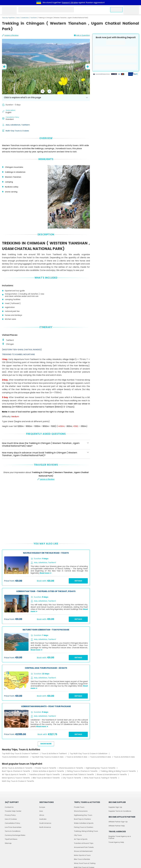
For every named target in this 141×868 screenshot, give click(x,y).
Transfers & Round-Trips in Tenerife (45, 774)
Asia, (8, 125)
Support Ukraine (70, 3)
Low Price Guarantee (13, 827)
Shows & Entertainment (83, 851)
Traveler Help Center (13, 811)
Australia (43, 819)
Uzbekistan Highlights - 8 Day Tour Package (46, 706)
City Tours (78, 835)
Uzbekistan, (16, 125)
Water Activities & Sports (84, 823)
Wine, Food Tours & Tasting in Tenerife (101, 778)
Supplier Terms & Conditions (120, 811)
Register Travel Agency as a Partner (120, 837)
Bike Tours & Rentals (82, 859)
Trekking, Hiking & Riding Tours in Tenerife (118, 771)
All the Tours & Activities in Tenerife (17, 768)
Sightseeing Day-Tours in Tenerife (101, 768)
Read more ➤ (46, 573)
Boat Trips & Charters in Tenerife (16, 771)
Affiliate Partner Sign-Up (118, 822)
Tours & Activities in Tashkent (54, 754)
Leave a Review (10, 35)
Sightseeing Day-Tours (83, 815)
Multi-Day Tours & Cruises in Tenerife (18, 781)
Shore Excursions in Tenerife (71, 768)
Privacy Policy (10, 815)
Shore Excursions (81, 811)
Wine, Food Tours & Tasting (85, 863)
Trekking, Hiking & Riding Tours (86, 831)
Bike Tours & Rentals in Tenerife (46, 778)
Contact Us (9, 807)
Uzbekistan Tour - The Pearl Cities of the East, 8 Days (46, 591)
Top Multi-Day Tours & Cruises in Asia (48, 757)
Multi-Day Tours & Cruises (17, 131)
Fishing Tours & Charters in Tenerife (82, 771)
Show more (46, 744)
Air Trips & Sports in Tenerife (14, 774)
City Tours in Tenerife (72, 778)
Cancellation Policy (12, 823)
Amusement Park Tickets (84, 847)
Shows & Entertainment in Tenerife (112, 774)
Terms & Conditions (13, 831)
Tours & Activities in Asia (77, 757)
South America (45, 823)
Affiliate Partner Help (117, 826)
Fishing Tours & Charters (84, 827)
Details (78, 581)
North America (45, 827)
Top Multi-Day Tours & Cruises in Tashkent (20, 754)
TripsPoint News (11, 839)
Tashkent (34, 18)
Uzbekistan (25, 18)
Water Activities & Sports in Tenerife (49, 771)
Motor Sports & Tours (82, 855)
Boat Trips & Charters (82, 819)
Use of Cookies (11, 819)
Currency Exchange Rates (15, 835)
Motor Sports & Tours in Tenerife (16, 778)
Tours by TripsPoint (8, 18)
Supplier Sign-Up (115, 807)
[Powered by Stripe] (109, 74)
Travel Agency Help (116, 842)
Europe (42, 807)
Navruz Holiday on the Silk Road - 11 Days (46, 553)
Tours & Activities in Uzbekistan (15, 757)
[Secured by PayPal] (133, 74)
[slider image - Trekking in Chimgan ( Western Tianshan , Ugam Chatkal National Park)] (46, 67)
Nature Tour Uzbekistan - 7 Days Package (46, 630)
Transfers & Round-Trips (84, 843)
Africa (42, 815)
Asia (18, 18)
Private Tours (79, 807)
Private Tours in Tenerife (46, 768)
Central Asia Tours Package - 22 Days (46, 668)
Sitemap (8, 843)
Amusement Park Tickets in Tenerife (78, 774)
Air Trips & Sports (81, 839)
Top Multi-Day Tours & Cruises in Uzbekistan (89, 754)
